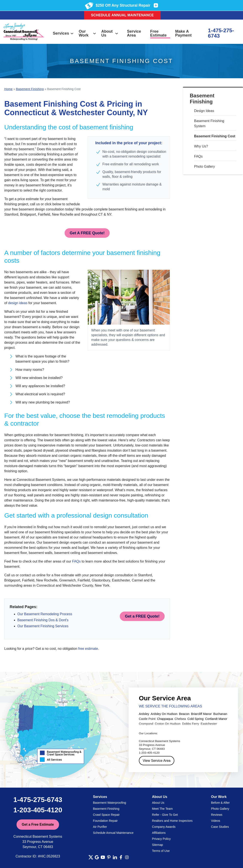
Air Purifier (100, 827)
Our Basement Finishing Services (43, 626)
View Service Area (157, 761)
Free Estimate (159, 33)
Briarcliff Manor (201, 714)
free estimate (88, 649)
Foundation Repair (105, 821)
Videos (216, 821)
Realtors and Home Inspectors (172, 821)
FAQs (198, 156)
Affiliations (159, 833)
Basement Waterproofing (109, 803)
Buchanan (220, 714)
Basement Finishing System (209, 123)
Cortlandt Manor (216, 719)
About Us (110, 33)
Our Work (88, 33)
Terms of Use (161, 851)
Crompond (146, 724)
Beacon (184, 714)
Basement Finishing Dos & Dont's (43, 620)
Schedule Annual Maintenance (122, 15)
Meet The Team (162, 809)
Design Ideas (204, 111)
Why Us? (201, 146)
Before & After (220, 803)
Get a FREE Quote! (142, 616)
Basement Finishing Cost (215, 136)
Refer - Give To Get (165, 815)
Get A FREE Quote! (87, 233)
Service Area (134, 33)
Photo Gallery (204, 166)
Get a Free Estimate (38, 824)
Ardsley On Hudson (164, 714)
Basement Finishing (202, 99)
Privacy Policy (161, 839)
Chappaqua (165, 719)
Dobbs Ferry (191, 724)
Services (63, 33)
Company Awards (164, 827)
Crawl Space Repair (106, 815)
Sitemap (157, 845)
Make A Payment (183, 33)
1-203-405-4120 (38, 810)
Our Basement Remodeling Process (45, 614)
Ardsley (144, 714)
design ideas (18, 303)
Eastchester (209, 724)
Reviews (217, 815)
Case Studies (220, 827)
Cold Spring (195, 719)
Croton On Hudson (168, 724)
